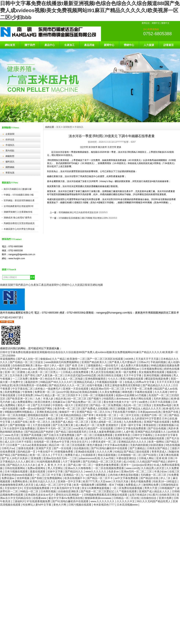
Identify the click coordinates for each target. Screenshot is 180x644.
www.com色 (133, 468)
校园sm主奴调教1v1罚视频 (131, 395)
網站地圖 (98, 285)
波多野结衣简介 (94, 438)
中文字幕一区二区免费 (140, 389)
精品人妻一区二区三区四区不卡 (63, 395)
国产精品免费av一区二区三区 (85, 402)
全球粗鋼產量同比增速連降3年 (19, 206)
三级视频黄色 (93, 365)
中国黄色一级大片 (63, 405)
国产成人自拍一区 (28, 359)
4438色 (130, 359)
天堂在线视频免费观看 (37, 488)
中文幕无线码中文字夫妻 (66, 488)
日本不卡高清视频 (161, 402)
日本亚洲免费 (26, 395)
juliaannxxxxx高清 (89, 458)
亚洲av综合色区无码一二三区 (61, 458)
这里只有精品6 (138, 495)
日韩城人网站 (147, 458)
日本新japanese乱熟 (150, 412)
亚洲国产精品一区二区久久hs (94, 412)
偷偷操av (45, 359)
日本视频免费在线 (152, 369)
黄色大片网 (60, 505)
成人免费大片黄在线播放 (135, 365)
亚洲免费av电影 (163, 405)
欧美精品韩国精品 (71, 415)
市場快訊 (10, 145)
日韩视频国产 (167, 488)
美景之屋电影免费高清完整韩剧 (123, 385)
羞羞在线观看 (38, 471)
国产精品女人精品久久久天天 (145, 409)
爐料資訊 (10, 162)
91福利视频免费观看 (49, 462)
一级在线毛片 (111, 365)
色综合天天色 (53, 379)
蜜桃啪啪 (167, 375)
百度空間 (112, 147)
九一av (85, 475)
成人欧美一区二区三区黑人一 (44, 372)
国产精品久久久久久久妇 (22, 465)
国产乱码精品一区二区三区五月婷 (102, 462)
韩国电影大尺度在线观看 (59, 438)
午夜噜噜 (28, 392)
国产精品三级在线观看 (137, 452)
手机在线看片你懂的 (124, 412)
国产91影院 (150, 455)
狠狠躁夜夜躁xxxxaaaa (98, 498)
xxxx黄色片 (80, 428)
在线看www (40, 498)
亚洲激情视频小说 (169, 425)
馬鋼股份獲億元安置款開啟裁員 (19, 223)
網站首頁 (10, 45)
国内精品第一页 (27, 452)
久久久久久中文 (126, 501)
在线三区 (174, 471)
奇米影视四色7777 (104, 505)
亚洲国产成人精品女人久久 (155, 491)
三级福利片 (19, 501)
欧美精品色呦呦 (89, 392)
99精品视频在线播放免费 (165, 365)
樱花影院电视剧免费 (157, 379)
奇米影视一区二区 (107, 415)
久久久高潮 (161, 392)
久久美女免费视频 (110, 392)
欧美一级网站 (157, 442)
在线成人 (130, 382)
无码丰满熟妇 (161, 399)
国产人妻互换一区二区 (50, 375)
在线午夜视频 (95, 385)
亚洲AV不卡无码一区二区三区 (54, 428)
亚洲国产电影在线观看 (157, 422)
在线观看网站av (130, 369)
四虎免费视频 (13, 392)
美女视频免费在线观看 (152, 372)
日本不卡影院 (24, 442)
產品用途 (89, 45)
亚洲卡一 (126, 465)
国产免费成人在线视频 (96, 409)
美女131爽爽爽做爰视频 (96, 488)
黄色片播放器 (95, 445)
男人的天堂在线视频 (103, 372)
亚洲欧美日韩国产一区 (82, 369)
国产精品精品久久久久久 (157, 385)
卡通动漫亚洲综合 (127, 458)
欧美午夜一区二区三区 (68, 409)
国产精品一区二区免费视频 (106, 405)
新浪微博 (93, 147)
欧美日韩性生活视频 (110, 375)
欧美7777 (88, 481)
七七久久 (113, 379)
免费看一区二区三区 (100, 418)
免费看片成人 (73, 455)
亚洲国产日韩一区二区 (154, 415)
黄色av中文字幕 (61, 442)
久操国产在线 (20, 422)
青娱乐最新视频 (107, 455)
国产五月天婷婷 (42, 405)
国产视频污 (95, 399)
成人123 (10, 442)
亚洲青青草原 (123, 435)
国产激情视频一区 (20, 425)
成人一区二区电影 (73, 379)
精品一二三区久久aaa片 (32, 418)
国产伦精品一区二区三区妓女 (27, 362)
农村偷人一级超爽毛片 (48, 389)
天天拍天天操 (121, 481)
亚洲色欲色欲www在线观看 (17, 475)
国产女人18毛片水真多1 (16, 458)
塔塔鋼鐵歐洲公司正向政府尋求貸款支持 (78, 212)
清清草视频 (23, 478)
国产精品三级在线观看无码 (71, 432)
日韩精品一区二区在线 (127, 498)
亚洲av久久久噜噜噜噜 (78, 468)
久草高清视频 (113, 438)
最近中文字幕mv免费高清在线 (66, 498)
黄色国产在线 (171, 412)
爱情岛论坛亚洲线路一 (69, 495)
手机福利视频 (159, 362)
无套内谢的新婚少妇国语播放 (147, 445)
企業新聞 (10, 134)
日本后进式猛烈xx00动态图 (81, 375)
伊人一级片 (58, 365)
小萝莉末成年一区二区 (104, 442)
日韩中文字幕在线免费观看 (131, 428)
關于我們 (30, 45)
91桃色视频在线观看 (153, 438)
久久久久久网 (105, 452)
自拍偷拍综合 (149, 498)
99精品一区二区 (29, 491)
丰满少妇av (161, 471)
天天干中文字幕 (133, 375)
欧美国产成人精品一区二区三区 (71, 422)
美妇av (74, 392)
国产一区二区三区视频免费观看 (95, 435)
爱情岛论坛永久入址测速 (52, 369)
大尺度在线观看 (42, 425)
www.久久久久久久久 (103, 501)
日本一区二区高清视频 (13, 415)
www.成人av (29, 369)
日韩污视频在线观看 (80, 505)
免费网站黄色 (20, 481)
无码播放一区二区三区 (154, 475)
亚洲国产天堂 (44, 448)
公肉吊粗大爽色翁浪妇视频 (123, 475)
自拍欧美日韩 (167, 495)
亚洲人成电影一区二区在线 (107, 422)
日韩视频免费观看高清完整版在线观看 (106, 495)
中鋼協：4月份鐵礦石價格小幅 (19, 195)
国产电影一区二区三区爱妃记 (98, 491)
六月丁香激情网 (72, 462)
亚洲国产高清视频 (32, 435)
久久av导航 (108, 458)
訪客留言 (169, 45)
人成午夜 (128, 432)
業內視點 (10, 151)
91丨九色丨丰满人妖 (42, 399)
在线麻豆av (59, 402)
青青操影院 (150, 425)
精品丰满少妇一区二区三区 (71, 399)
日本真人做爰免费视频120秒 (105, 432)
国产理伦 (30, 375)
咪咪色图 (128, 392)
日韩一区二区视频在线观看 (98, 395)
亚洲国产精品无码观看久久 (151, 432)
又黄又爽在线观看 (169, 455)
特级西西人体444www (116, 399)
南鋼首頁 (5, 285)
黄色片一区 (24, 405)
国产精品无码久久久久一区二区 (67, 385)
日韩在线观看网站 (15, 468)
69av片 (39, 395)
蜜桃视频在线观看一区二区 (44, 415)
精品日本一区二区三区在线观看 (67, 445)
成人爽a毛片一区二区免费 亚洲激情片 (97, 425)
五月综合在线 (13, 438)
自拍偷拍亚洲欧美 (23, 365)
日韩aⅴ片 (144, 362)
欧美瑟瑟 (102, 369)
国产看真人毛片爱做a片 (123, 362)
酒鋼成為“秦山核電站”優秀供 (18, 218)
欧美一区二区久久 (41, 422)
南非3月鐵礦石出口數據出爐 (18, 189)
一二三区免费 (20, 379)
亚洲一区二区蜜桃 (15, 372)
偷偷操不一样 (67, 412)
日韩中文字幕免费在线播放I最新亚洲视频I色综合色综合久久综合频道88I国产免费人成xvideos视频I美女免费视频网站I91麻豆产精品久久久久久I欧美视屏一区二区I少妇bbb (90, 10)
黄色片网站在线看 (141, 399)
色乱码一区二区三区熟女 (138, 405)
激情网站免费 (151, 485)
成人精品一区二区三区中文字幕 (54, 485)
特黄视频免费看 (64, 452)
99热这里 (7, 385)
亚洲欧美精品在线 (47, 412)
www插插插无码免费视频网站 (63, 362)
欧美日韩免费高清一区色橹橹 (30, 385)
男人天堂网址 (56, 468)
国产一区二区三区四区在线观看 (105, 359)
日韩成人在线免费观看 (76, 372)
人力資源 (149, 45)
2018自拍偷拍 (122, 418)
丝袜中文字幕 (55, 471)
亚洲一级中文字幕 (131, 425)
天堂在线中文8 (13, 488)
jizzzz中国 (63, 392)
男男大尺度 (151, 488)
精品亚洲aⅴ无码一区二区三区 (108, 389)
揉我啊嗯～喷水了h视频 (110, 485)
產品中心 (50, 45)
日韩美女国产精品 (158, 448)
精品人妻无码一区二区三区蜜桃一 (67, 418)
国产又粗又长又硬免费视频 (59, 435)
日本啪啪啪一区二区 (130, 455)
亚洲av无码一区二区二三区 (137, 471)
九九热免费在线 (133, 422)
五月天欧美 (17, 375)
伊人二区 (166, 478)
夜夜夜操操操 (39, 445)
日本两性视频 (48, 491)
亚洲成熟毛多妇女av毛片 (40, 495)
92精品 (118, 452)
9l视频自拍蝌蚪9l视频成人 (20, 412)
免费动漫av (8, 478)
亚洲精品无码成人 (85, 382)
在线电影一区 (42, 442)
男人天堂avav (103, 481)
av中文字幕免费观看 (127, 478)
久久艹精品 (59, 359)
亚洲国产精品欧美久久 (95, 362)
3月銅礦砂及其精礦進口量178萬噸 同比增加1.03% (83, 218)
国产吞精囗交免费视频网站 (47, 478)
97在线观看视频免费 (39, 501)
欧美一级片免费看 (127, 372)
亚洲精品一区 (71, 475)
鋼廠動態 (10, 156)
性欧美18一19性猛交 (165, 481)
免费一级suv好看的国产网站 (37, 409)
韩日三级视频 (118, 409)
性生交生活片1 (80, 442)
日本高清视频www (128, 505)
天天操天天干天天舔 (147, 359)
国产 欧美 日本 (75, 365)
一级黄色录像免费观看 (106, 465)
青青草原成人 (160, 452)
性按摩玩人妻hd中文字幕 (37, 505)
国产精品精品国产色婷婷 (40, 432)
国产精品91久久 (74, 471)
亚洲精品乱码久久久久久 (133, 442)
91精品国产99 (131, 438)
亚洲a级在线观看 (85, 452)
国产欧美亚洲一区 (18, 399)
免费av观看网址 (37, 468)
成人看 (80, 438)
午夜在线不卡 (46, 452)
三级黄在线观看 (25, 448)
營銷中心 (129, 45)
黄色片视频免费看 (141, 481)
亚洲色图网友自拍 (33, 438)
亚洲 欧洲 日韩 (165, 458)
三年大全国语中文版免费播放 (19, 428)
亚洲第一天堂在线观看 (76, 389)
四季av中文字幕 (146, 382)
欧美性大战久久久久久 (43, 481)
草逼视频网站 (8, 359)
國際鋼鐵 (10, 167)
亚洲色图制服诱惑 (96, 379)
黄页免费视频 (98, 475)
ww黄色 (144, 402)
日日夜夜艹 (14, 445)
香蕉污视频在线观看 (132, 379)
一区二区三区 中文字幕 (48, 475)
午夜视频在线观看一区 (110, 382)
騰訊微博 (102, 147)
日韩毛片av (8, 448)
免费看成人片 (134, 485)
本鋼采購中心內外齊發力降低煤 (19, 229)
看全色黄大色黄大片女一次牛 (120, 402)
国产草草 (89, 415)
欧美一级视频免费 (84, 485)
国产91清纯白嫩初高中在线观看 (110, 448)
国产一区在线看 (63, 448)
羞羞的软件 (32, 382)
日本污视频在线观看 (17, 471)
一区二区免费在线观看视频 (127, 488)
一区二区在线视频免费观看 (109, 468)
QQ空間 (84, 147)
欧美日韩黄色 (43, 402)
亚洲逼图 (36, 458)
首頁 (58, 127)
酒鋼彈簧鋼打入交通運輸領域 (18, 212)
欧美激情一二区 (76, 359)
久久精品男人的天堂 (153, 468)
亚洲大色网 (165, 498)
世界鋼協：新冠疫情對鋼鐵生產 (19, 200)
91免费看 (174, 475)
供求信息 (10, 140)
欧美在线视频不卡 (75, 478)
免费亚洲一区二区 (45, 392)
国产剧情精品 (20, 455)
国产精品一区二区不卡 (100, 478)
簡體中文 (156, 23)
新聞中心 (109, 45)
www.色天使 (12, 435)
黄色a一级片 (43, 365)
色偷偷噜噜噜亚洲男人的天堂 (17, 485)
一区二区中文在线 (129, 415)
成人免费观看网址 (23, 402)
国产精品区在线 (150, 478)
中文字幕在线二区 (23, 389)
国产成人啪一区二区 (80, 465)
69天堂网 (114, 369)
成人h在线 (129, 462)
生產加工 (69, 45)
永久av (26, 445)
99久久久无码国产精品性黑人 (154, 501)
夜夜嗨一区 (37, 379)
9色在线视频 (173, 445)
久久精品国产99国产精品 (152, 462)
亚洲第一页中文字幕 (70, 481)
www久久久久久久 (96, 471)
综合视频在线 (82, 448)
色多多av (114, 471)
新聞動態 (68, 127)
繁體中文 (165, 23)
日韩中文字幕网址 (143, 435)
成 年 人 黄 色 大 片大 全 (52, 465)
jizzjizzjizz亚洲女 (143, 465)
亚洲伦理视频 (152, 375)
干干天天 (58, 455)
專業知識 (10, 173)
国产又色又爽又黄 (63, 425)
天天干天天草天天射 (168, 382)
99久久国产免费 (11, 369)
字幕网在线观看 (144, 392)
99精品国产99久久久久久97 (56, 382)
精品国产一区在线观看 (101, 428)
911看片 (153, 495)
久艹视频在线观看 (127, 491)
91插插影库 (89, 455)
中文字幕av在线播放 (117, 445)
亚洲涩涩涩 (82, 405)
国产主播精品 (138, 448)
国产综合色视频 (157, 428)
